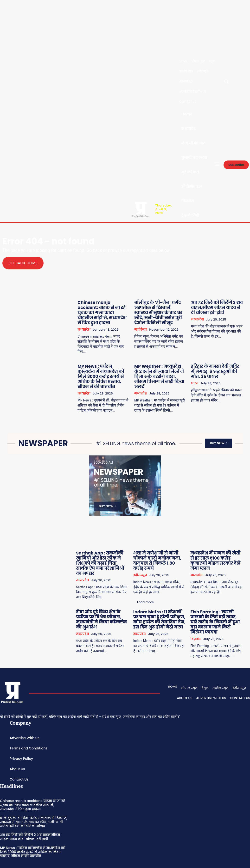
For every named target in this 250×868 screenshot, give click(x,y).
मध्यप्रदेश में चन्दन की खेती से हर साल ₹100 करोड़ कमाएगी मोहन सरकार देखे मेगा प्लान (216, 541)
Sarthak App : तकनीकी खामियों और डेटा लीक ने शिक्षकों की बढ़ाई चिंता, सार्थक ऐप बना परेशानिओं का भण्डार (107, 543)
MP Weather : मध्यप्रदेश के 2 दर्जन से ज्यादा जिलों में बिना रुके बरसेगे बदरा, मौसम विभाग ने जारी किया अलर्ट (163, 365)
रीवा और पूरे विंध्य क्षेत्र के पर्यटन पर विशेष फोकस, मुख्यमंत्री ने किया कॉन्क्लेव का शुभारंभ (108, 592)
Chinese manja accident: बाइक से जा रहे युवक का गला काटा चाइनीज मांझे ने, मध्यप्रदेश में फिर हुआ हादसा (107, 309)
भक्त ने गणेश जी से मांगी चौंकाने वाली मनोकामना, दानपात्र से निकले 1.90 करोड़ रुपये (161, 543)
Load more (98, 634)
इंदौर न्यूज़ (145, 556)
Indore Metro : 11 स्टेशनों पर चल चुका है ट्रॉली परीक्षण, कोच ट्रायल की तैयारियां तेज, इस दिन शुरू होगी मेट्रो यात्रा (163, 594)
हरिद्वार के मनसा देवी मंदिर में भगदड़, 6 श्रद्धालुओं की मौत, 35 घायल (218, 363)
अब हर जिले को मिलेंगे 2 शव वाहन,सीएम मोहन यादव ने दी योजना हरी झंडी (216, 307)
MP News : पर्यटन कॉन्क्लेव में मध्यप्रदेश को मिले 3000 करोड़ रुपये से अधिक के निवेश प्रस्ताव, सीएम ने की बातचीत (109, 365)
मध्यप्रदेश (90, 322)
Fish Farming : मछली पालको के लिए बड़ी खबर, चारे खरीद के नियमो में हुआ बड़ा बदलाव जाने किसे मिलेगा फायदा (218, 594)
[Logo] (140, 209)
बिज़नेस (198, 607)
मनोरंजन (145, 326)
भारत (197, 373)
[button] (226, 81)
